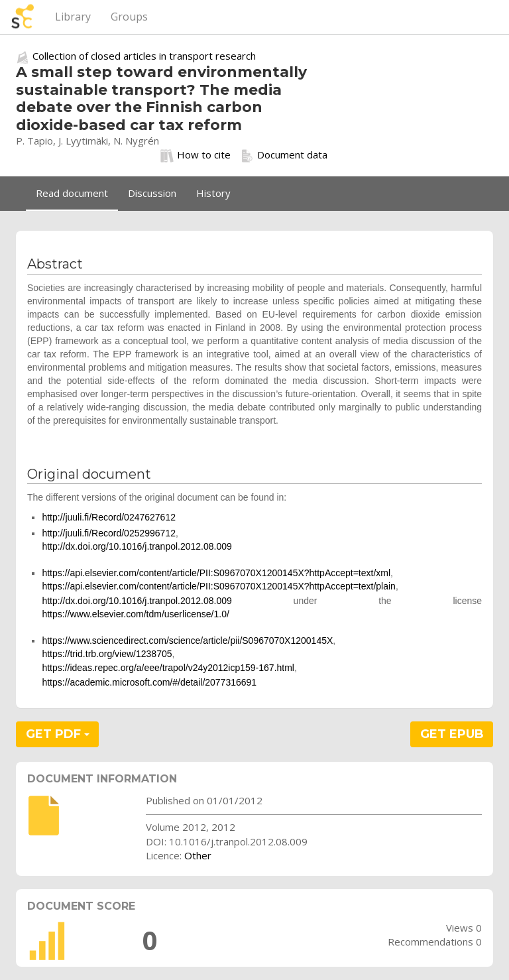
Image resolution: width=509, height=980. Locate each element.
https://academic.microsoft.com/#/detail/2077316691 (149, 682)
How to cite (196, 155)
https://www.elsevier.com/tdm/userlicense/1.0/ (135, 614)
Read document (72, 193)
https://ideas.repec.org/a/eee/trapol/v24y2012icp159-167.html (168, 668)
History (213, 193)
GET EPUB (452, 734)
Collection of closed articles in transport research (144, 56)
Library (73, 17)
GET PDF (58, 734)
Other (198, 855)
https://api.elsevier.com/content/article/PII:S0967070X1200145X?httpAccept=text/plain (219, 586)
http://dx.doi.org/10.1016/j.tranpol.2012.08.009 (137, 546)
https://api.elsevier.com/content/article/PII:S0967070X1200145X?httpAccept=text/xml (216, 573)
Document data (284, 155)
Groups (129, 17)
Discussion (152, 193)
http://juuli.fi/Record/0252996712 (109, 533)
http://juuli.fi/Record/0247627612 (109, 517)
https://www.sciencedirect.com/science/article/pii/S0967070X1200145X (187, 641)
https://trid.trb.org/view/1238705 (107, 654)
